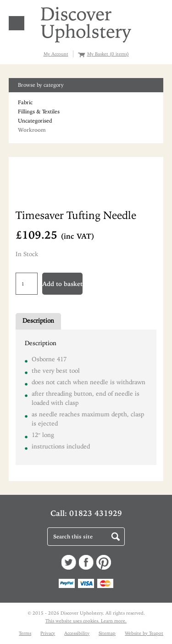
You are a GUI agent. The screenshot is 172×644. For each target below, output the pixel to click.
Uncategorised (35, 121)
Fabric (25, 102)
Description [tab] (38, 320)
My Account (56, 54)
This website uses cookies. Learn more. (86, 621)
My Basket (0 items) (108, 54)
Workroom (32, 130)
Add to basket (62, 284)
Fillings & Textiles (39, 112)
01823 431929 (96, 513)
